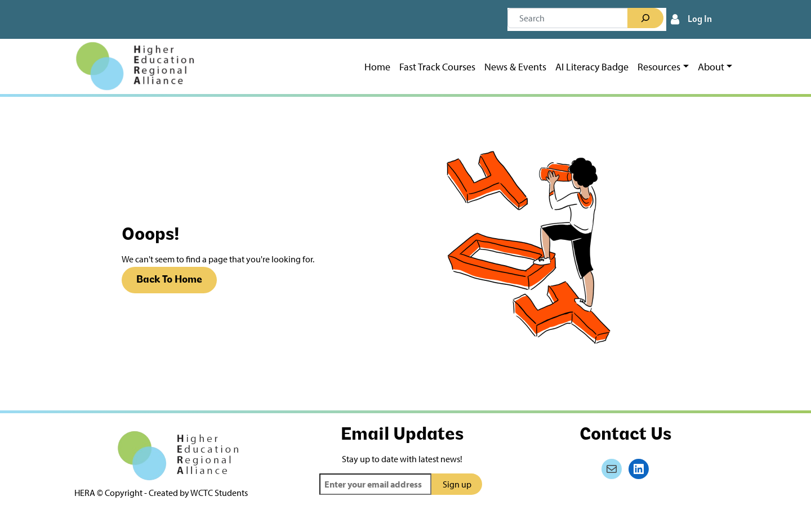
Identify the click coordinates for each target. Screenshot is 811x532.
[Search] (645, 18)
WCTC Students (219, 493)
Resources (659, 67)
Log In (700, 20)
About (711, 67)
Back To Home (169, 280)
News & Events (515, 67)
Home (377, 67)
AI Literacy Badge (592, 67)
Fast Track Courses (437, 67)
